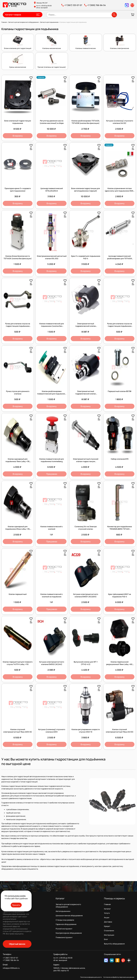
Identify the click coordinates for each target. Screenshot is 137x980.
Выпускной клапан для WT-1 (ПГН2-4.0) (86, 663)
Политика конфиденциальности (91, 977)
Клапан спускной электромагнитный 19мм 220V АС (18, 731)
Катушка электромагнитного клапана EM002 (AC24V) (52, 663)
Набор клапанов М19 (120, 459)
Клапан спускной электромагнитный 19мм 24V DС (120, 731)
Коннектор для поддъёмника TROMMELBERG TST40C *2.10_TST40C (120, 529)
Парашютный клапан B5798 (120, 391)
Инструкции (109, 935)
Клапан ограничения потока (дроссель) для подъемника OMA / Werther (120, 191)
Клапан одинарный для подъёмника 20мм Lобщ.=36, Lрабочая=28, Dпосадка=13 (18, 529)
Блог (106, 939)
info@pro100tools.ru (11, 968)
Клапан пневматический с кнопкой (52, 528)
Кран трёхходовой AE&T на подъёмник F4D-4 (120, 595)
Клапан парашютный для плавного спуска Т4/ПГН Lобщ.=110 (18, 663)
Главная (107, 904)
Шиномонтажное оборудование (69, 916)
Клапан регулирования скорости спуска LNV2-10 (86, 731)
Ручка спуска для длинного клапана (18, 393)
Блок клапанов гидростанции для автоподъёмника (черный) (86, 190)
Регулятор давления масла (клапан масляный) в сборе (52, 122)
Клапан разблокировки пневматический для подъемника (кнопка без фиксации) (52, 394)
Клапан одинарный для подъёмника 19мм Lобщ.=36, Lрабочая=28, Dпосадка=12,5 (18, 461)
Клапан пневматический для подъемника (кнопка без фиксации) (52, 326)
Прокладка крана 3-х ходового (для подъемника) (18, 190)
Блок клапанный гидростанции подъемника (18, 122)
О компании (109, 931)
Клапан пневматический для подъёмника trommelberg (52, 460)
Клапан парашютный (18, 594)
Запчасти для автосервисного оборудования (68, 906)
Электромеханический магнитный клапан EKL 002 (52, 257)
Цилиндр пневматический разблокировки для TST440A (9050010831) (120, 259)
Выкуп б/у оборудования (114, 944)
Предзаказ (52, 474)
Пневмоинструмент (64, 937)
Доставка (108, 922)
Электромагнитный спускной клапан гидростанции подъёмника (86, 461)
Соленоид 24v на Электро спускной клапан (86, 528)
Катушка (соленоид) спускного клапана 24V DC (120, 122)
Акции (107, 918)
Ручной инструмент (64, 929)
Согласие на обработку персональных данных (119, 977)
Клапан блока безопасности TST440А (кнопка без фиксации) (18, 257)
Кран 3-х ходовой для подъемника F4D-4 (86, 257)
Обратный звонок (17, 944)
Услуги (107, 913)
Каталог (107, 909)
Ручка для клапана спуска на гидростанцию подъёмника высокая (18, 326)
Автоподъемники (63, 911)
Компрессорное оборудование (69, 933)
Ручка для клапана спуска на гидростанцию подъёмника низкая (120, 326)
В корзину (18, 136)
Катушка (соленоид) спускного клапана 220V (52, 731)
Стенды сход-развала (65, 920)
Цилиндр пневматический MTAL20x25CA (52, 190)
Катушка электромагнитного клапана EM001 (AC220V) (86, 595)
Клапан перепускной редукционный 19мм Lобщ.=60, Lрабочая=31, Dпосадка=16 (120, 664)
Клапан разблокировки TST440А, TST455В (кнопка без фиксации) (86, 122)
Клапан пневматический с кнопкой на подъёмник (52, 595)
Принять (16, 905)
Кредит (107, 926)
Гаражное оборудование (66, 924)
